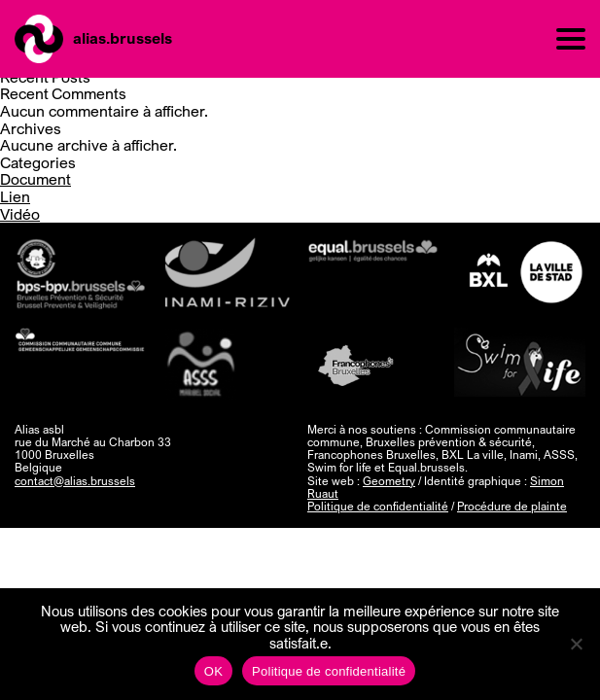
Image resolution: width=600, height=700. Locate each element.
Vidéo (20, 214)
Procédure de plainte (512, 506)
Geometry (389, 481)
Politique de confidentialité (378, 506)
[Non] (576, 644)
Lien (15, 196)
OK (213, 671)
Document (35, 179)
